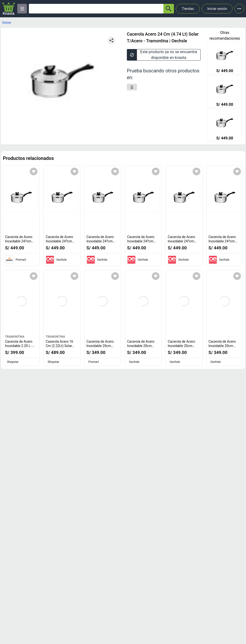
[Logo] (9, 9)
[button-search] (169, 9)
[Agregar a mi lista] (34, 171)
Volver (7, 23)
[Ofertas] (96, 9)
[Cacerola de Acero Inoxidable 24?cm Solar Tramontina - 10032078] (225, 58)
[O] (132, 87)
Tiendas (188, 9)
